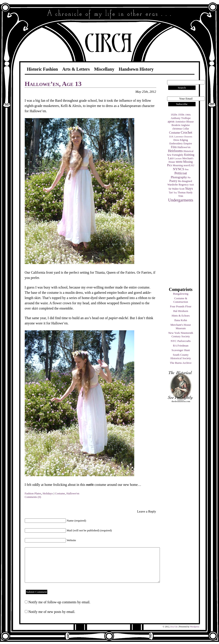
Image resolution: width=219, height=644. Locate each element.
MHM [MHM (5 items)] (179, 162)
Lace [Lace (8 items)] (171, 158)
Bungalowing (181, 294)
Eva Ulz (174, 627)
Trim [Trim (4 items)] (181, 196)
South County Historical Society (181, 356)
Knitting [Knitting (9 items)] (189, 155)
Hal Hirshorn (181, 311)
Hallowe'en (73, 493)
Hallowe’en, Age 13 (53, 84)
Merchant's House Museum (181, 326)
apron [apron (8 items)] (171, 122)
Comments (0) (33, 497)
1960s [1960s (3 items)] (188, 115)
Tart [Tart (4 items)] (171, 192)
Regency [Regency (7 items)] (184, 185)
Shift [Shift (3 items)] (192, 185)
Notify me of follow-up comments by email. (59, 602)
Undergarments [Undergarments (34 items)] (181, 200)
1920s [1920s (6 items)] (174, 115)
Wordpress (195, 627)
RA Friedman (181, 346)
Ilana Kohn (181, 320)
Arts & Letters (76, 69)
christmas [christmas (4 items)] (177, 129)
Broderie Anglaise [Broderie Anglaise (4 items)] (181, 125)
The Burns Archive (181, 363)
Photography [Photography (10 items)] (179, 177)
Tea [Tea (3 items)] (175, 193)
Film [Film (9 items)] (174, 147)
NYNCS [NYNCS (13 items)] (178, 169)
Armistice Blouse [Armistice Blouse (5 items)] (185, 122)
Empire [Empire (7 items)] (188, 143)
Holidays (48, 493)
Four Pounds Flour (181, 306)
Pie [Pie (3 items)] (189, 178)
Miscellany (104, 69)
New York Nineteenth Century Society (181, 335)
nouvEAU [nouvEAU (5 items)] (189, 165)
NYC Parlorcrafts (181, 341)
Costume (60, 493)
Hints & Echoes (181, 316)
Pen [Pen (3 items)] (187, 169)
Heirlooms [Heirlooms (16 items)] (175, 151)
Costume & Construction (181, 300)
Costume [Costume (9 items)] (175, 133)
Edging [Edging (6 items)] (184, 140)
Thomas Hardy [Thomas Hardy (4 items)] (185, 192)
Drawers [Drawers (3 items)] (188, 137)
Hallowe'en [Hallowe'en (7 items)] (184, 147)
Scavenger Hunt (181, 350)
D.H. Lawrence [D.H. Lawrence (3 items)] (176, 137)
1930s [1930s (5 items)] (181, 115)
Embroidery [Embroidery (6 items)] (176, 143)
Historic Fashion (42, 69)
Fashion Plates (33, 493)
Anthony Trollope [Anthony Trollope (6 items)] (181, 118)
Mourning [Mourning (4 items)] (178, 165)
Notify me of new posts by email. (52, 612)
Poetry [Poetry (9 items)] (173, 181)
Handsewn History (136, 69)
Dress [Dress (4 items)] (176, 140)
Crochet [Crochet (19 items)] (186, 132)
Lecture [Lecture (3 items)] (178, 158)
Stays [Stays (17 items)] (189, 188)
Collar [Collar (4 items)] (186, 129)
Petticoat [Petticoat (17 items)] (181, 173)
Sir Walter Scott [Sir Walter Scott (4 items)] (176, 189)
